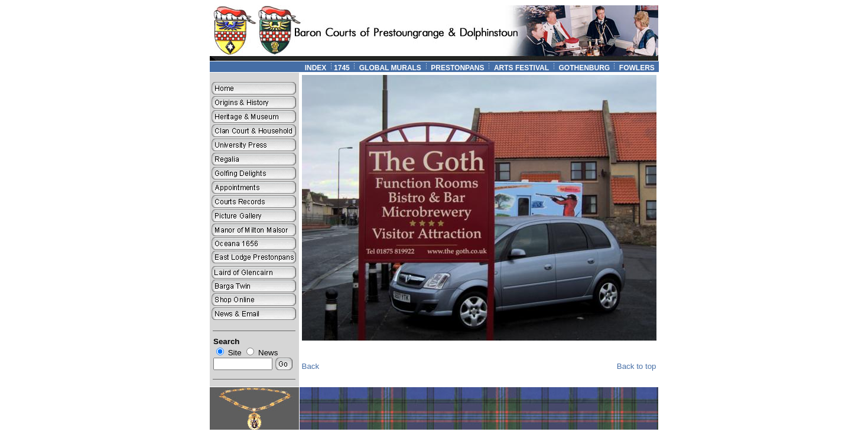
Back (311, 366)
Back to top (637, 366)
